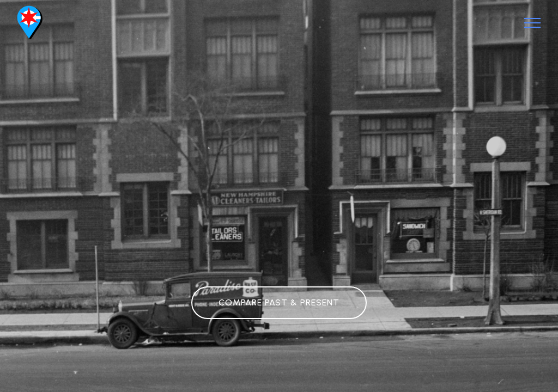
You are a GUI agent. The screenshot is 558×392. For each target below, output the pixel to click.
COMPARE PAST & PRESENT (279, 302)
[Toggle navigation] (533, 23)
